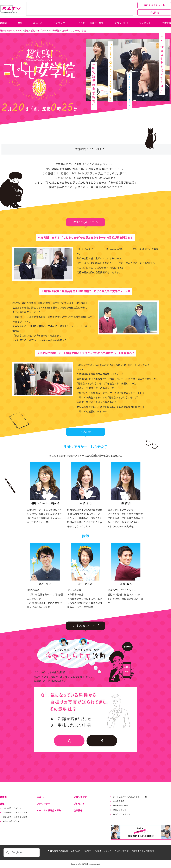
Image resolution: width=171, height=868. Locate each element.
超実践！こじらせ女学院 (74, 30)
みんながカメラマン (121, 814)
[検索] (21, 853)
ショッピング (121, 23)
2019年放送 (54, 30)
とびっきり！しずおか (12, 808)
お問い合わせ (122, 851)
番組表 (4, 23)
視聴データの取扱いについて (98, 851)
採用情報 (154, 12)
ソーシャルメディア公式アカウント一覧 (130, 797)
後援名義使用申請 (120, 805)
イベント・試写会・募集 (91, 23)
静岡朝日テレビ (10, 9)
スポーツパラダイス (11, 821)
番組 (20, 23)
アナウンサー (60, 23)
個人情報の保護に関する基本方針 (65, 851)
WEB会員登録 (119, 801)
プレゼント (145, 23)
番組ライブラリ (38, 30)
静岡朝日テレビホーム (11, 30)
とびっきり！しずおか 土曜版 (15, 812)
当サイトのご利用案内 (144, 851)
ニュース (38, 23)
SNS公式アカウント (154, 5)
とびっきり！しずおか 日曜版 (15, 817)
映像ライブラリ (119, 810)
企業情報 (166, 23)
